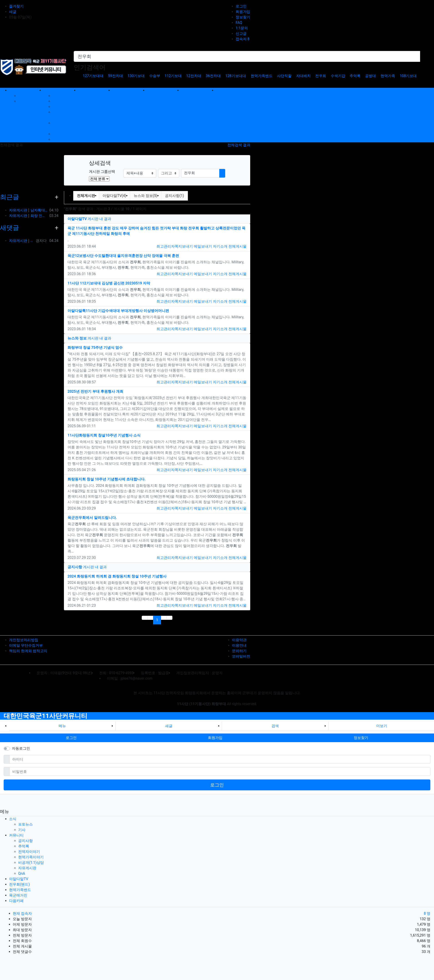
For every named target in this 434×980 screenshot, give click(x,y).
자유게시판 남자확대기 (28, 210)
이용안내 (239, 645)
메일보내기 (203, 246)
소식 (13, 819)
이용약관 (239, 640)
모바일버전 (241, 656)
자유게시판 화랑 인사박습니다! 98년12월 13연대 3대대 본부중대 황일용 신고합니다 (28, 216)
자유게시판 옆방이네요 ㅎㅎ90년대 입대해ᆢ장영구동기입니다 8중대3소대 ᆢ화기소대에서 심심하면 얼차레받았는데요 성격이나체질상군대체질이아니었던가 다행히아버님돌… (21, 241)
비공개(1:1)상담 (31, 863)
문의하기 (239, 651)
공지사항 (60, 96)
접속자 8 (243, 39)
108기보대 (408, 76)
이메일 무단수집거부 (26, 645)
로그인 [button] (71, 738)
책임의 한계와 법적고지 (28, 651)
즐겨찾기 (16, 6)
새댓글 (10, 228)
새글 (13, 12)
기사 (22, 101)
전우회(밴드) (19, 884)
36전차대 (213, 76)
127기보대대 (93, 76)
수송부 (155, 76)
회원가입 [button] (215, 738)
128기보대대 (236, 76)
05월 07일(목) (20, 17)
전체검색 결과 (239, 145)
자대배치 (303, 76)
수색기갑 (338, 76)
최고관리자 (166, 246)
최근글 (10, 197)
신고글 (241, 34)
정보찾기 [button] (361, 738)
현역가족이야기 (31, 857)
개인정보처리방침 (24, 640)
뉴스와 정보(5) (146, 196)
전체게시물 (237, 246)
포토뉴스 (25, 96)
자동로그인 (21, 748)
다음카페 (16, 901)
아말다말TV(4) (114, 196)
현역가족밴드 (262, 76)
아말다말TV (19, 879)
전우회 (321, 76)
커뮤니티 (16, 835)
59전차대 (116, 76)
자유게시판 (62, 134)
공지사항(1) (174, 196)
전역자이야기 (63, 107)
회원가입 (243, 12)
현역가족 (388, 76)
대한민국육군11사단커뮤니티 (45, 716)
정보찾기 (243, 17)
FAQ (239, 23)
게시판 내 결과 (89, 219)
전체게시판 (86, 196)
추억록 (355, 76)
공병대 (371, 76)
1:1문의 (242, 28)
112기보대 (173, 76)
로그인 (241, 6)
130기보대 (136, 76)
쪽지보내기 (184, 246)
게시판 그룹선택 (102, 172)
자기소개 (220, 246)
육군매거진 (18, 895)
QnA (56, 139)
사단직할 (284, 76)
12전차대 (194, 76)
